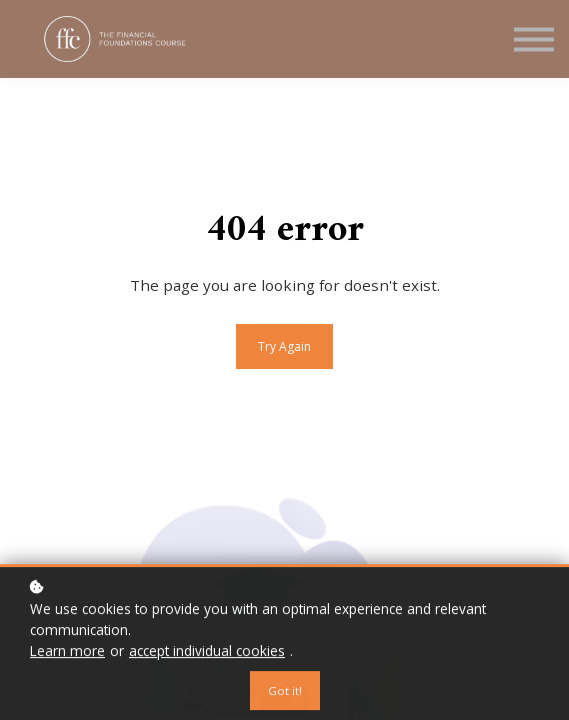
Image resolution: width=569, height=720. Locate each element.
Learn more (67, 653)
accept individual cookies (207, 653)
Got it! (285, 693)
